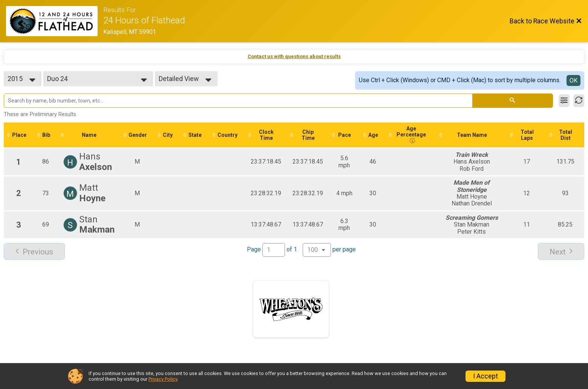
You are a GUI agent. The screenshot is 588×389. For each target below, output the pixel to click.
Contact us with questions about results (294, 56)
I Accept (485, 376)
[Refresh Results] (579, 101)
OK (573, 80)
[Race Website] (55, 21)
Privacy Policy (163, 379)
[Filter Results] (564, 101)
